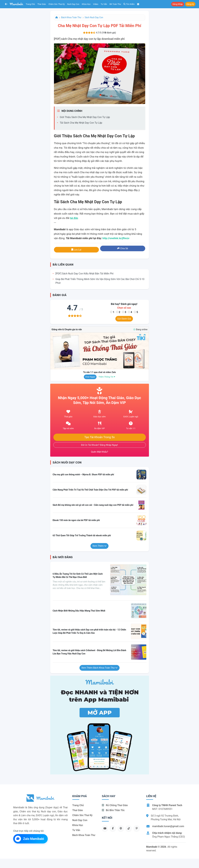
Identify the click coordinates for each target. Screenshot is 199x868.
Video (96, 4)
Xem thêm (100, 546)
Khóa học (86, 4)
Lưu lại (76, 250)
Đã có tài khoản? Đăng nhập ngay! (100, 445)
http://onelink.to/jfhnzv (116, 238)
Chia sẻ (123, 248)
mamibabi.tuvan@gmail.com (168, 826)
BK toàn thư (115, 4)
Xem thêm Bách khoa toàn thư (100, 668)
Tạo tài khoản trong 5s (99, 437)
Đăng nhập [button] (178, 4)
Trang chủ (30, 4)
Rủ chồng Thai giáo (115, 805)
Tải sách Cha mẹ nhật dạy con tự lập (81, 123)
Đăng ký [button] (190, 4)
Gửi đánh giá (124, 319)
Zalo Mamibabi (29, 839)
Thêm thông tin (107, 377)
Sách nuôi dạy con (94, 17)
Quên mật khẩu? (99, 452)
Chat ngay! (90, 377)
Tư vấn (104, 4)
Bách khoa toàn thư (71, 17)
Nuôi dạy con (73, 4)
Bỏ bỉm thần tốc (113, 810)
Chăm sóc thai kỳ (57, 4)
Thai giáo (42, 4)
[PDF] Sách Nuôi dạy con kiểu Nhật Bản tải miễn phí (84, 274)
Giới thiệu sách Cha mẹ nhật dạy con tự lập (85, 117)
